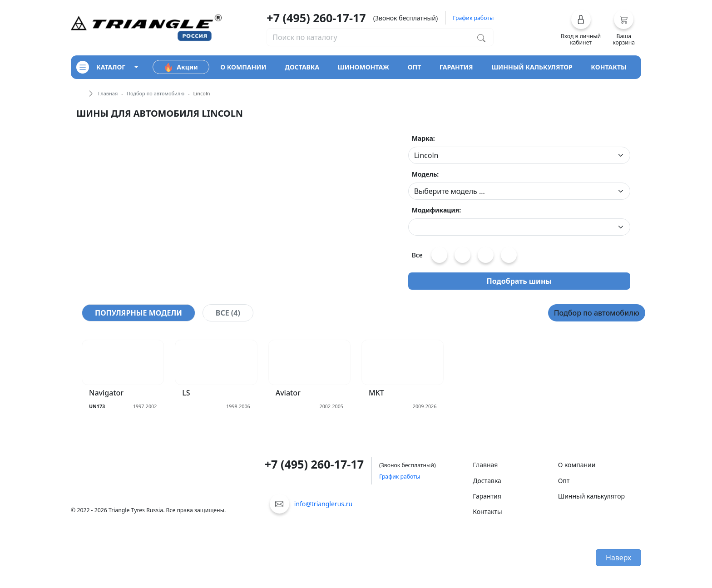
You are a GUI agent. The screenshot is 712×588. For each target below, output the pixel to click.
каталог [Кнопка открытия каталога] (101, 67)
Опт (564, 481)
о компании (243, 67)
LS (186, 393)
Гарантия (487, 496)
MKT (376, 393)
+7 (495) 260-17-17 (316, 18)
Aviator (288, 393)
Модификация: (437, 210)
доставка (302, 67)
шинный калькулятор (532, 67)
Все (417, 255)
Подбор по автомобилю (156, 93)
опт (415, 67)
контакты (609, 67)
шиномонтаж (363, 67)
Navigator (106, 393)
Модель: (425, 174)
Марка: (423, 138)
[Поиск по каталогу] (481, 37)
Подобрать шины (519, 281)
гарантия (456, 67)
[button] (581, 28)
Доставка (487, 481)
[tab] (138, 313)
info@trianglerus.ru (324, 504)
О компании (577, 465)
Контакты (487, 511)
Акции (181, 67)
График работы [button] (473, 18)
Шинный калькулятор (591, 496)
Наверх (618, 558)
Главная (108, 93)
